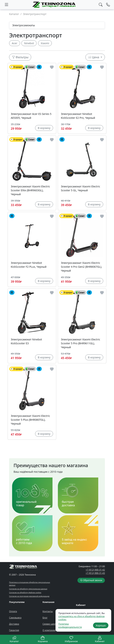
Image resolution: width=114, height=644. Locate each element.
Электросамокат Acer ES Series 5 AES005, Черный (31, 116)
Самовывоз (15, 618)
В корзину (44, 128)
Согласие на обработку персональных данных (28, 589)
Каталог (14, 14)
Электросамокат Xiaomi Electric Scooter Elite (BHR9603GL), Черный (30, 190)
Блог (45, 618)
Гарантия (14, 630)
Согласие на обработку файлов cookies (25, 592)
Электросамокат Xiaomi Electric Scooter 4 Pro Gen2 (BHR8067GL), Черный (81, 267)
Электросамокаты (24, 25)
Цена (94, 57)
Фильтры (20, 57)
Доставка (14, 624)
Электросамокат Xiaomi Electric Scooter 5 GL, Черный (80, 188)
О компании (49, 630)
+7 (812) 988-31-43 (95, 573)
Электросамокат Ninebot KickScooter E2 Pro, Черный (78, 116)
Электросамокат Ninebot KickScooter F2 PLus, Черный (29, 265)
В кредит (16, 67)
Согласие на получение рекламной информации (29, 596)
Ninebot (29, 43)
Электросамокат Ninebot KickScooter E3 (26, 341)
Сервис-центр (50, 624)
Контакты (48, 611)
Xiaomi (45, 43)
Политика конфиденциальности (70, 625)
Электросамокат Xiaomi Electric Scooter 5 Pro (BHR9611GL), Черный (80, 343)
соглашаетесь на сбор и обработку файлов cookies (81, 618)
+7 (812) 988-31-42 (95, 570)
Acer (15, 43)
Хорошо (101, 625)
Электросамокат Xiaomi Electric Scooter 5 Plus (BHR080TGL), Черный (30, 420)
